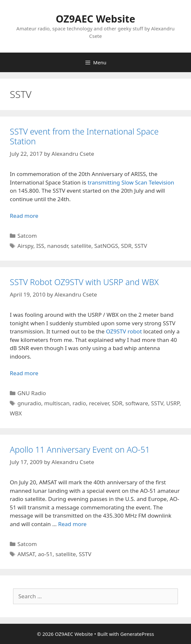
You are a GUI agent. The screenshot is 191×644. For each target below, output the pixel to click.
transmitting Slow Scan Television (131, 182)
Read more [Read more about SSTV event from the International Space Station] (24, 216)
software (137, 403)
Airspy (25, 246)
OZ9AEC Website (96, 19)
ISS (40, 246)
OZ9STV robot (124, 331)
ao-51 (45, 554)
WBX (16, 413)
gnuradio (29, 403)
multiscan (57, 403)
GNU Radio (32, 393)
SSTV (141, 246)
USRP (173, 403)
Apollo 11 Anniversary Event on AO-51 (80, 449)
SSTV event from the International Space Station (84, 136)
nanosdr (58, 246)
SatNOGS (106, 246)
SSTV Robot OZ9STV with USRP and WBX (84, 282)
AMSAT (26, 554)
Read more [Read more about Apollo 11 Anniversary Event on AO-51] (72, 524)
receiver (99, 403)
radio (79, 403)
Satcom (27, 236)
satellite (81, 246)
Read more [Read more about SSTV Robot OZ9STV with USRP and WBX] (24, 373)
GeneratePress (137, 634)
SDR (126, 246)
